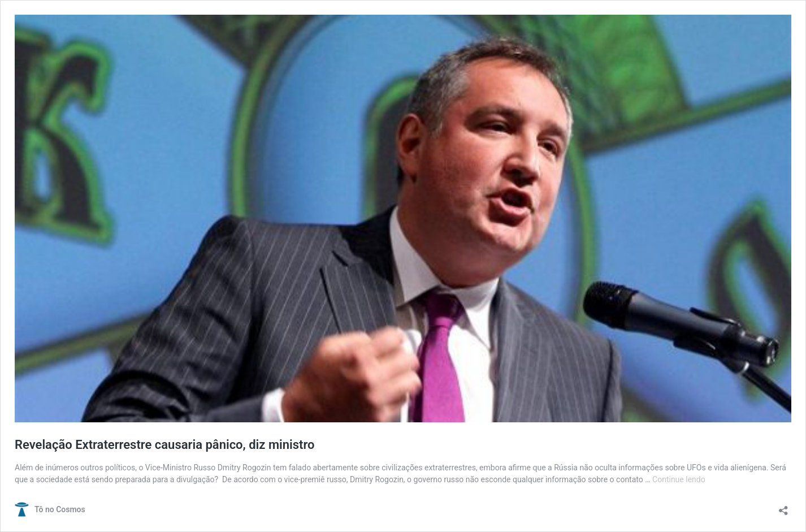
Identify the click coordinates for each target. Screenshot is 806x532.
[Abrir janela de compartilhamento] (783, 507)
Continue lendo (679, 479)
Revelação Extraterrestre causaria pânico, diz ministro (165, 445)
